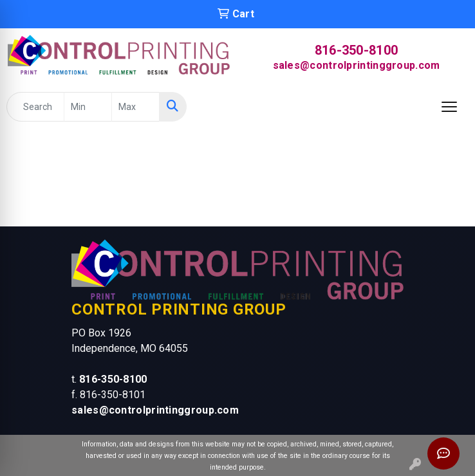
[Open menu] (449, 107)
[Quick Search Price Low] (88, 107)
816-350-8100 (357, 50)
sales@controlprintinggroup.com (357, 65)
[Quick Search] (35, 107)
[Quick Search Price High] (135, 107)
